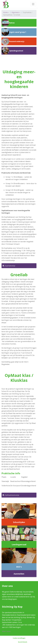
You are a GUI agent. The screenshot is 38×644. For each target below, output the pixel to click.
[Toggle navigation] (33, 4)
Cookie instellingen (19, 638)
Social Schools (23, 642)
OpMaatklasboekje (11, 495)
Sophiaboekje (9, 266)
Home (5, 12)
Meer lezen (6, 631)
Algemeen (15, 12)
